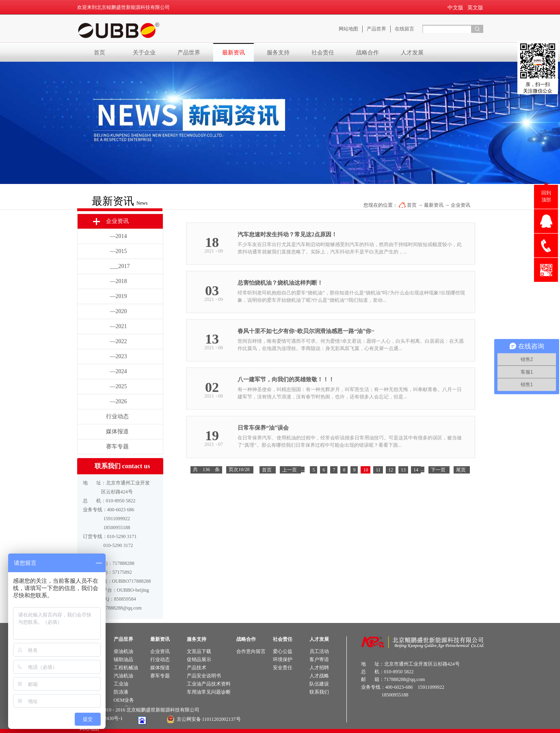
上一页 (290, 470)
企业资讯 (461, 205)
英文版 (475, 8)
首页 (99, 52)
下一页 (438, 470)
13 (403, 470)
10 (365, 470)
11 (378, 470)
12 (391, 470)
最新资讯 (434, 205)
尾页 (461, 470)
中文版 (455, 8)
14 (416, 470)
